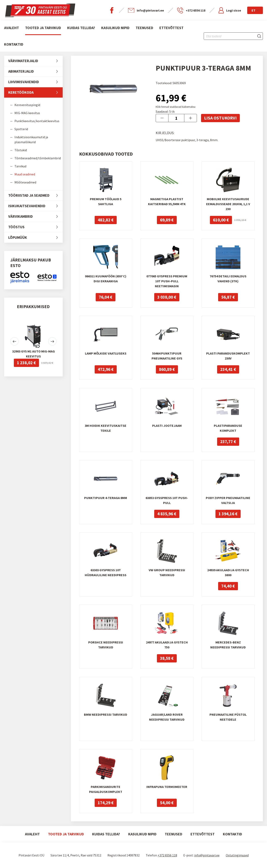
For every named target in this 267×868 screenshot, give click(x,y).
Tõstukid (21, 150)
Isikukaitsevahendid (35, 206)
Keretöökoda (35, 92)
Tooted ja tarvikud (43, 28)
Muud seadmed (25, 174)
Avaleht (12, 28)
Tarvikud (20, 166)
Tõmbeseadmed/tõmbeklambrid (38, 158)
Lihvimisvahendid (35, 82)
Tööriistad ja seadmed (35, 195)
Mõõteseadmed (25, 182)
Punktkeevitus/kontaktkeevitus (37, 121)
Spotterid (21, 129)
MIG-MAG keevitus (27, 113)
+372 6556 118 (167, 855)
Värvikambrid (35, 216)
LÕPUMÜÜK (35, 238)
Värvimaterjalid (35, 61)
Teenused (144, 28)
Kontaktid (14, 44)
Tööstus (35, 227)
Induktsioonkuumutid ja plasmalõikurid (31, 140)
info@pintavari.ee (207, 855)
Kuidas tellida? (81, 28)
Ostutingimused (237, 855)
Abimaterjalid (35, 71)
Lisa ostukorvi (220, 118)
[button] (14, 341)
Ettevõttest (171, 28)
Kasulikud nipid (115, 28)
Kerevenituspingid (27, 105)
